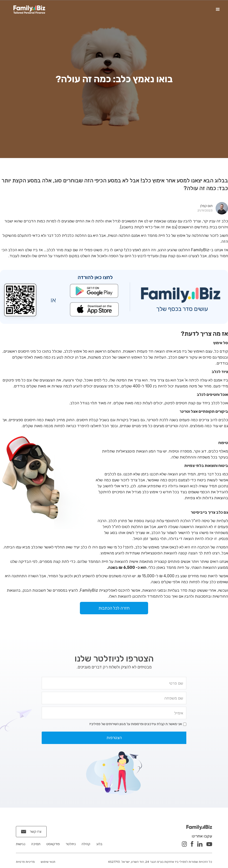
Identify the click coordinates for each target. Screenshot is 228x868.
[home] (29, 10)
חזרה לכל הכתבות (114, 608)
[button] (218, 9)
